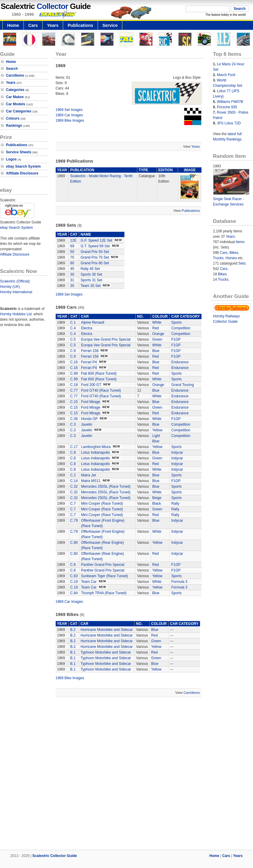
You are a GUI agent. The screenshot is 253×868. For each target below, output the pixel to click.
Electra (86, 328)
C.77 (74, 390)
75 (72, 257)
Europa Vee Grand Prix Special (106, 339)
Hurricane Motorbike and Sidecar (107, 630)
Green (157, 339)
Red (156, 328)
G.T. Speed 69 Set (95, 246)
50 (72, 252)
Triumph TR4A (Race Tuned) (104, 593)
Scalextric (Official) (15, 281)
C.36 (74, 419)
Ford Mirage (91, 402)
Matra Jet (88, 475)
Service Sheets (19, 152)
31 (72, 280)
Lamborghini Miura (96, 447)
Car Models (16, 104)
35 (72, 286)
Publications (80, 25)
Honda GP (89, 419)
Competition (181, 328)
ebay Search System (23, 166)
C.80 (74, 543)
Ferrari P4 (89, 362)
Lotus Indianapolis (95, 452)
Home (13, 25)
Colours (13, 118)
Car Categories (19, 111)
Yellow (157, 430)
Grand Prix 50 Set (95, 252)
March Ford (226, 75)
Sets (242, 263)
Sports (176, 322)
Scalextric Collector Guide (55, 856)
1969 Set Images (69, 110)
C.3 (73, 424)
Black (157, 503)
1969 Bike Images (70, 121)
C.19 (74, 582)
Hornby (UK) (10, 287)
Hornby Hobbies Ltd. (16, 314)
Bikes (234, 253)
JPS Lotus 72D (229, 123)
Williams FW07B (230, 102)
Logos (11, 159)
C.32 (74, 486)
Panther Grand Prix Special (103, 565)
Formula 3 (179, 582)
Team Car (89, 582)
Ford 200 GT (91, 385)
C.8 (73, 452)
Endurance (180, 362)
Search (12, 69)
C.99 (74, 373)
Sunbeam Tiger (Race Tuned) (104, 576)
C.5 (73, 339)
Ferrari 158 (90, 351)
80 (72, 263)
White (157, 322)
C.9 (73, 351)
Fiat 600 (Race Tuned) (99, 373)
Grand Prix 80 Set (95, 263)
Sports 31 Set (92, 280)
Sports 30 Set (92, 274)
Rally (175, 503)
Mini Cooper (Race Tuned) (102, 503)
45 (72, 269)
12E (73, 240)
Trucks (218, 258)
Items (240, 242)
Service (110, 25)
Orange (158, 334)
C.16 (74, 362)
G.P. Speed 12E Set (97, 240)
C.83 (74, 576)
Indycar (177, 452)
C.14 (74, 481)
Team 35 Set (91, 286)
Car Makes (15, 97)
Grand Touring (182, 385)
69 (72, 246)
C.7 (73, 503)
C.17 (74, 447)
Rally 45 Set (90, 269)
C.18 (74, 385)
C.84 (74, 593)
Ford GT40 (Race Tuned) (101, 390)
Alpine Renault (93, 322)
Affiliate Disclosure (22, 173)
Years (53, 25)
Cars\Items (15, 75)
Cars (33, 25)
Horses (231, 258)
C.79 (74, 521)
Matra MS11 (91, 481)
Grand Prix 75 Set (95, 257)
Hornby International (16, 292)
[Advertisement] (69, 774)
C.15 (74, 402)
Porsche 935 (227, 107)
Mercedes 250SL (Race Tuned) (106, 486)
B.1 (73, 652)
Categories (15, 90)
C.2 (73, 475)
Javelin (86, 424)
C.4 (73, 328)
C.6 (73, 565)
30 (72, 274)
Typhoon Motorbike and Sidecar (106, 652)
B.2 (73, 630)
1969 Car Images (69, 115)
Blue (156, 351)
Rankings (14, 126)
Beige (157, 498)
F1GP (176, 339)
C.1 (73, 322)
